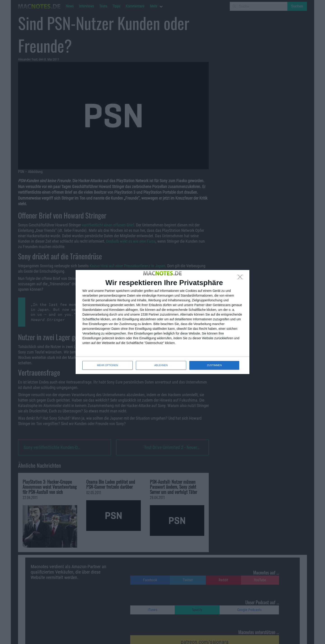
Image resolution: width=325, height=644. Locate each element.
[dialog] (162, 322)
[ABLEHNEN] (241, 278)
